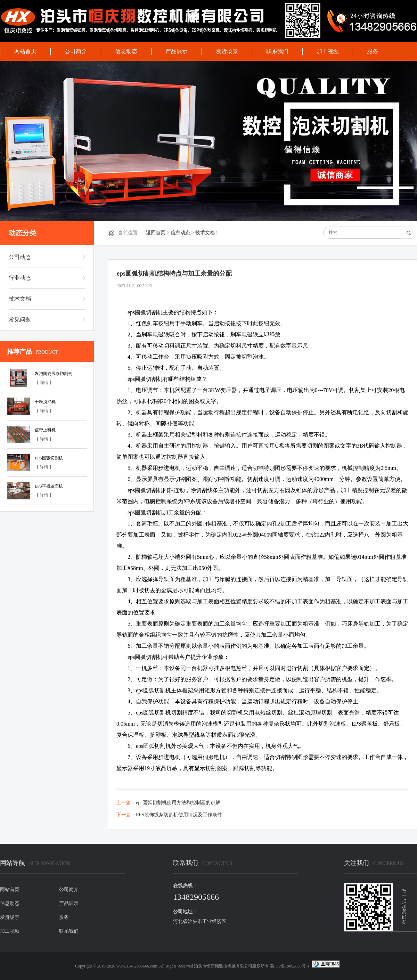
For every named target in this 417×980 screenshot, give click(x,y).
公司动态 (20, 257)
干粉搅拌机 (45, 402)
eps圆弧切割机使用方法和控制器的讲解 (178, 803)
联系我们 (277, 51)
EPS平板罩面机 (49, 486)
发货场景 (227, 51)
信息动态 (126, 51)
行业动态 (20, 278)
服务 (373, 51)
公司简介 (76, 51)
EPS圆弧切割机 (49, 458)
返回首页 (156, 233)
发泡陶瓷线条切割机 (54, 374)
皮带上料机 (45, 430)
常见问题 (20, 320)
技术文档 (205, 233)
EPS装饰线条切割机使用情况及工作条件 (179, 815)
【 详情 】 (44, 383)
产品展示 (177, 51)
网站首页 (25, 51)
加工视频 (328, 51)
